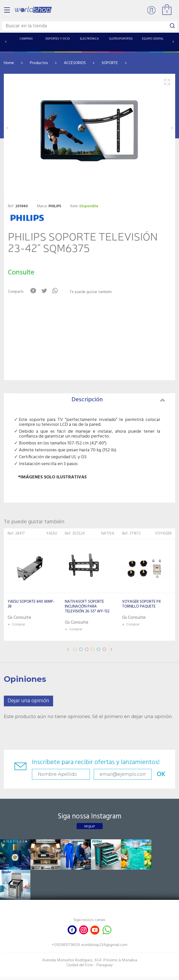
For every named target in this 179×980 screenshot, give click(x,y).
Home (9, 63)
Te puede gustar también (91, 292)
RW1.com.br (107, 974)
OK (160, 774)
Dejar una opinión (28, 701)
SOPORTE (110, 63)
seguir (90, 826)
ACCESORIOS (75, 63)
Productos (39, 63)
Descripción (118, 400)
